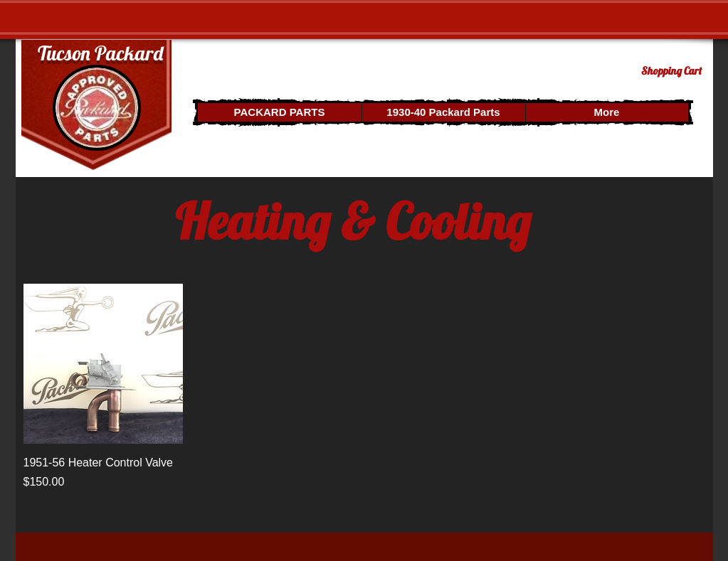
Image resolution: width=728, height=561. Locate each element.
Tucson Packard (100, 53)
